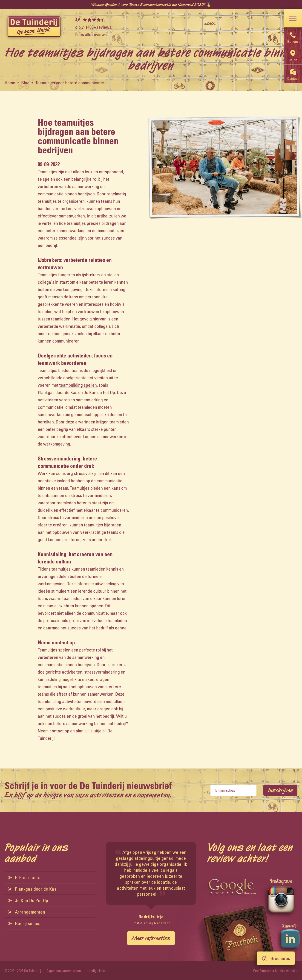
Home (10, 83)
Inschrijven (280, 790)
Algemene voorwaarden (64, 971)
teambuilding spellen (78, 385)
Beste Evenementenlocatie (150, 5)
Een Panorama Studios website (275, 971)
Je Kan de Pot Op (99, 392)
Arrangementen (27, 912)
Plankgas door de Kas (58, 392)
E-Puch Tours (24, 877)
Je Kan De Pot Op (28, 900)
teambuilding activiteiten (60, 701)
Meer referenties (151, 938)
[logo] (34, 27)
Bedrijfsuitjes (24, 923)
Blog (25, 83)
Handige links (96, 971)
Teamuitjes (47, 370)
